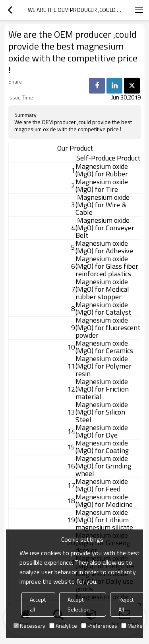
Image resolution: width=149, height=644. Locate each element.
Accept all (38, 604)
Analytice (63, 626)
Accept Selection (79, 604)
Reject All (126, 604)
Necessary (29, 626)
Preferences (99, 626)
